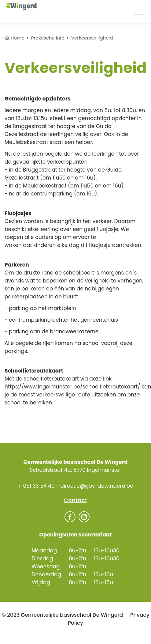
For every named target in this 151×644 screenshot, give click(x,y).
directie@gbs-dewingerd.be (97, 486)
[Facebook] (70, 517)
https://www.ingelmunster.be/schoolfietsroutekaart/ (72, 387)
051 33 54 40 (39, 486)
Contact (76, 500)
